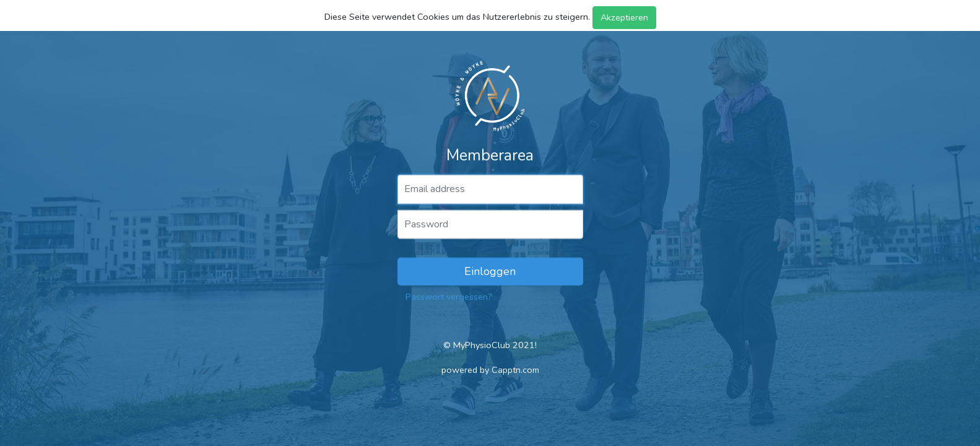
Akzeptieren (624, 17)
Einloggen (490, 271)
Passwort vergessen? (449, 297)
